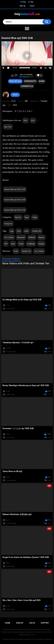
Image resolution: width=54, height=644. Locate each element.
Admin (15, 95)
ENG (26, 120)
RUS (33, 120)
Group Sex (8, 224)
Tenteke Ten (37, 231)
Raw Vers (8, 127)
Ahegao (41, 244)
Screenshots (30, 81)
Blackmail (21, 237)
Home (8, 623)
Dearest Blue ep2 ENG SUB (15, 200)
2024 (19, 231)
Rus (32, 2)
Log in (32, 6)
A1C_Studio (9, 237)
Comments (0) (27, 86)
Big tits (41, 237)
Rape (27, 217)
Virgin (35, 217)
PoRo (26, 231)
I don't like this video (16, 75)
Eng (24, 2)
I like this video (12, 75)
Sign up (22, 6)
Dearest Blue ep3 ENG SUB (15, 210)
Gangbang (31, 244)
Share (42, 81)
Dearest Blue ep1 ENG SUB (15, 189)
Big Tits (18, 217)
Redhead (32, 237)
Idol (6, 244)
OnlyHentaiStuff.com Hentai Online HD (17, 639)
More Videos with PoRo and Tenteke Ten (26, 263)
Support (45, 623)
